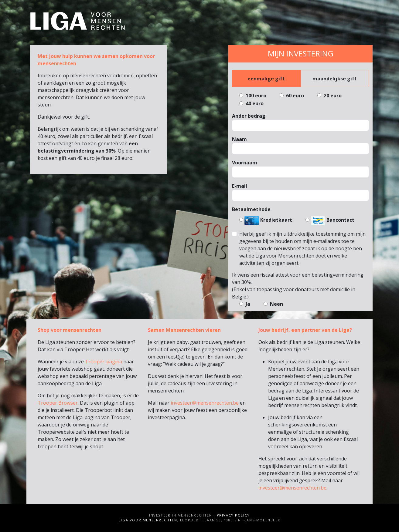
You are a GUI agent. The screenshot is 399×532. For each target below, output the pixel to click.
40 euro (254, 103)
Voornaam (245, 163)
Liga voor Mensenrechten (148, 520)
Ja (247, 304)
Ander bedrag (249, 116)
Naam (239, 139)
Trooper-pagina (104, 362)
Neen (276, 304)
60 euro (294, 96)
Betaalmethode (251, 209)
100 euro (255, 96)
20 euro (332, 96)
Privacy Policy (233, 515)
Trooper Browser (58, 403)
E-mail (240, 186)
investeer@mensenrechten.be (205, 403)
